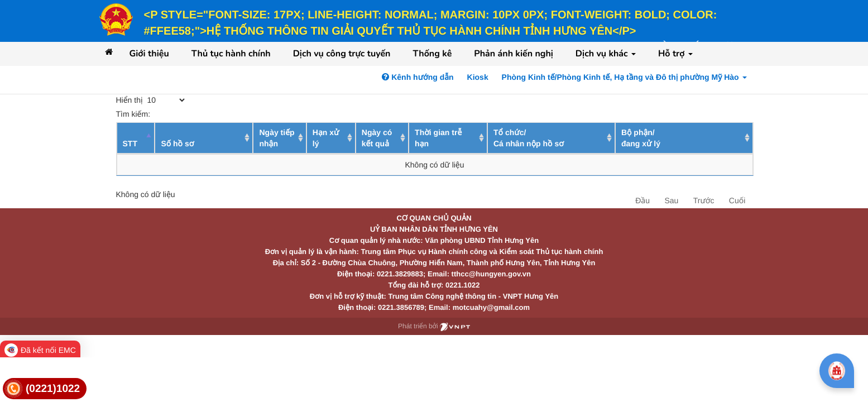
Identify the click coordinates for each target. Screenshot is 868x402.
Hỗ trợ (675, 54)
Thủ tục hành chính (231, 54)
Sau (671, 200)
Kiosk (478, 77)
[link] (45, 389)
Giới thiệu (149, 54)
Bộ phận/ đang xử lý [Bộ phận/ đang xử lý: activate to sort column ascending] (641, 138)
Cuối (737, 200)
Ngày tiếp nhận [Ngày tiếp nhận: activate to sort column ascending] (277, 138)
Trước (704, 200)
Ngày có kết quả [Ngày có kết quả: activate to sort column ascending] (377, 138)
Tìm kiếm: (198, 114)
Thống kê (432, 54)
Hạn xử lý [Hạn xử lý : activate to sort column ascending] (326, 138)
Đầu (642, 200)
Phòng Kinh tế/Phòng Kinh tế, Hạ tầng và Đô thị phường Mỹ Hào (624, 77)
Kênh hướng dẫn (418, 77)
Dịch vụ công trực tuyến (342, 54)
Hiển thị (152, 100)
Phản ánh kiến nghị (514, 54)
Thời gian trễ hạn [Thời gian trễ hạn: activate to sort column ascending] (438, 138)
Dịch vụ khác (606, 54)
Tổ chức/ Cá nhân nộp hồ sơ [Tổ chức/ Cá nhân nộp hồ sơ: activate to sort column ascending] (529, 138)
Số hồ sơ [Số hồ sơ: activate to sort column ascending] (177, 143)
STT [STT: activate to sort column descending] (130, 143)
